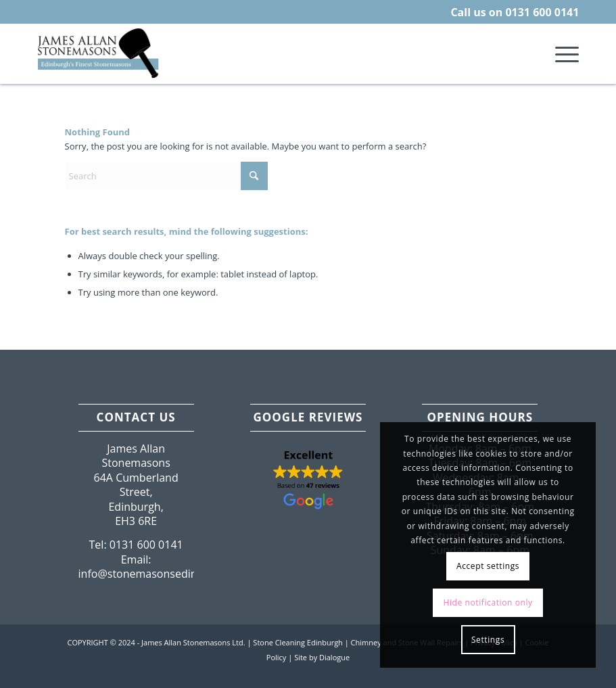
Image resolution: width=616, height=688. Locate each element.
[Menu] (560, 53)
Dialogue (334, 657)
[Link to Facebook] (541, 671)
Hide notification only (488, 602)
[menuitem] (560, 53)
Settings (488, 640)
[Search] (166, 176)
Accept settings (488, 566)
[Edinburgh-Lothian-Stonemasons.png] (99, 53)
